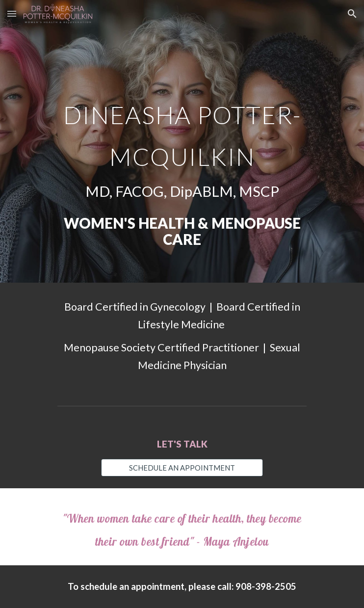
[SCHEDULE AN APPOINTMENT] (182, 468)
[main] (182, 141)
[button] (12, 13)
